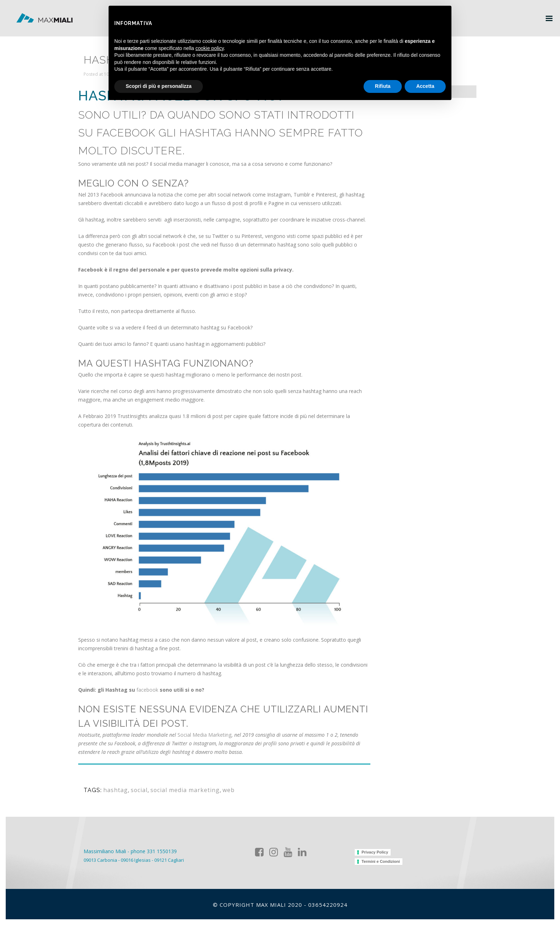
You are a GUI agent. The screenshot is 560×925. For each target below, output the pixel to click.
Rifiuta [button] (383, 86)
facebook (147, 684)
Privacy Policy (375, 852)
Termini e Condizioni (381, 861)
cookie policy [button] (209, 48)
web (215, 784)
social (135, 784)
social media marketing (176, 784)
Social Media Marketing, (205, 729)
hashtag (114, 784)
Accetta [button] (425, 86)
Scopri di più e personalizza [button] (159, 86)
